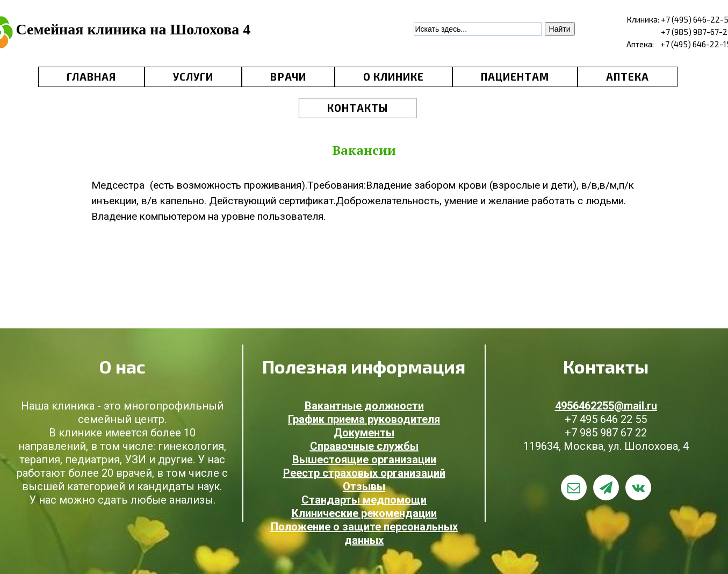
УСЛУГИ (193, 77)
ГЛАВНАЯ (91, 77)
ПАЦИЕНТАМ (515, 77)
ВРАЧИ (288, 77)
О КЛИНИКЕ (394, 77)
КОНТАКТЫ (358, 108)
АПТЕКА (628, 77)
